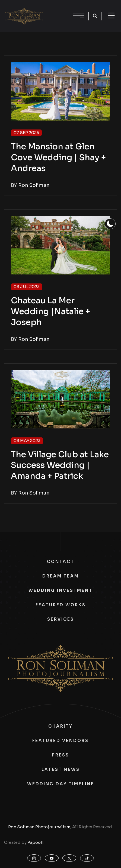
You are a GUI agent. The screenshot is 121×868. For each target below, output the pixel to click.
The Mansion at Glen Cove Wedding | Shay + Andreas (58, 157)
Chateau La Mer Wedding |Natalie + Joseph (50, 311)
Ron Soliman (34, 185)
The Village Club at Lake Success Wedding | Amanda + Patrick (60, 465)
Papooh (35, 842)
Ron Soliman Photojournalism (39, 827)
